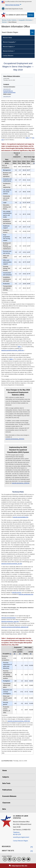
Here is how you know (12, 5)
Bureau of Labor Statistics (9, 20)
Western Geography (9, 42)
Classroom (6, 803)
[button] (32, 847)
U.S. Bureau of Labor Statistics (17, 15)
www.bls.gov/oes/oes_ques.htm (10, 621)
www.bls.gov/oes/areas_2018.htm (15, 439)
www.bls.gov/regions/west (9, 92)
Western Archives (8, 51)
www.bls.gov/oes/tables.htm (21, 517)
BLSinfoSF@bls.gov (8, 91)
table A (28, 138)
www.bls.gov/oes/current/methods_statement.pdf (15, 627)
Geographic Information (25, 20)
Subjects (6, 777)
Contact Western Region (20, 841)
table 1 (20, 347)
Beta (4, 809)
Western (5, 22)
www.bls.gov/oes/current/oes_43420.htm (13, 350)
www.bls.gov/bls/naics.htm (26, 594)
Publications (7, 790)
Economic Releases (9, 796)
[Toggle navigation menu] (31, 15)
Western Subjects (8, 47)
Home (5, 770)
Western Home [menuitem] (7, 38)
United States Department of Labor (12, 9)
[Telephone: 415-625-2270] (24, 833)
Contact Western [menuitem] (8, 56)
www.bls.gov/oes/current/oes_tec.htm (12, 564)
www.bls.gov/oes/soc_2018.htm (21, 483)
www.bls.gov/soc (17, 593)
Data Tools (6, 783)
